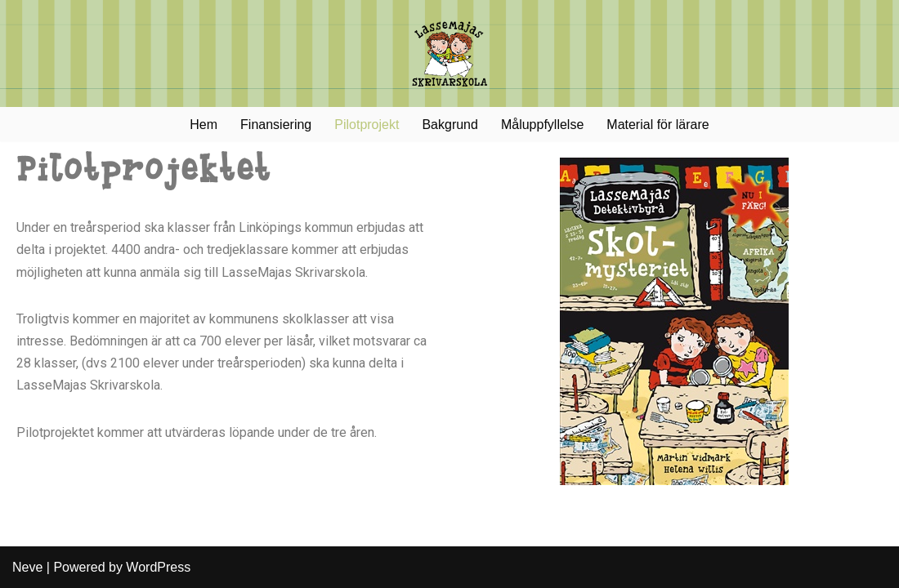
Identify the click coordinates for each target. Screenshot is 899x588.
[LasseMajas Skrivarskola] (449, 53)
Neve (27, 567)
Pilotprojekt (367, 125)
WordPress (158, 567)
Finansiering (276, 125)
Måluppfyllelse (542, 125)
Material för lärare (657, 125)
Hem (204, 125)
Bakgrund (450, 125)
